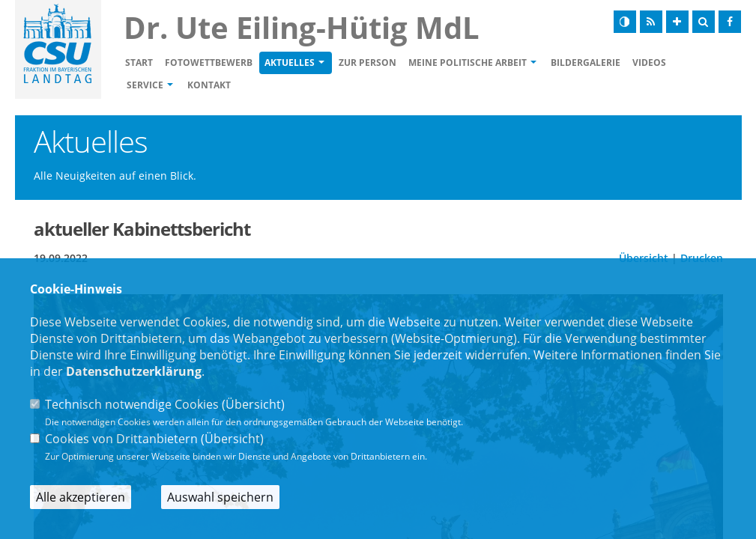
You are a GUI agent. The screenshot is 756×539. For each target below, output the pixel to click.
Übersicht (253, 404)
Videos (649, 63)
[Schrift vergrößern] (677, 22)
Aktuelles (290, 63)
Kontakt (209, 85)
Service (145, 85)
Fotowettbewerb (209, 63)
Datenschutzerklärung (134, 371)
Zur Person (368, 63)
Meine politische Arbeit (468, 63)
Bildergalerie (586, 63)
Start (139, 63)
